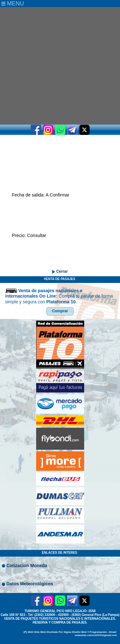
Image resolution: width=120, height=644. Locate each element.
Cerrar (61, 271)
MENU (13, 4)
